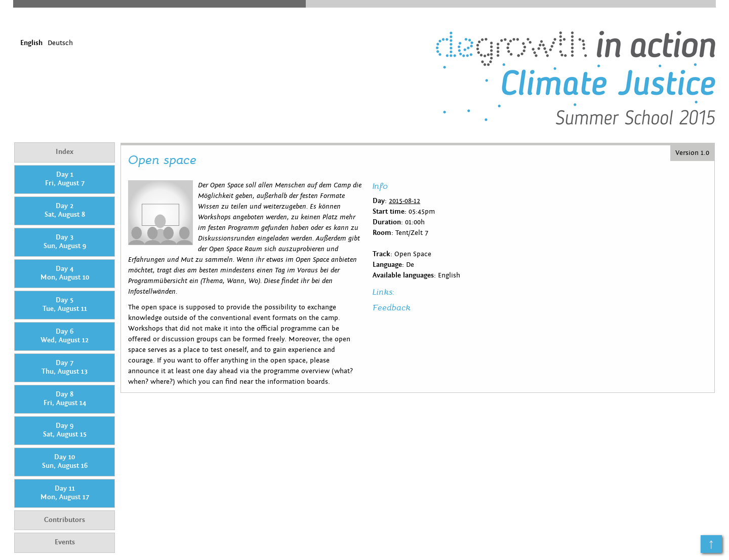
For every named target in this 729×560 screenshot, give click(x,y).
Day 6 (65, 336)
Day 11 (65, 493)
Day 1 (65, 179)
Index (65, 152)
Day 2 (65, 211)
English (31, 43)
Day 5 (65, 305)
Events (65, 542)
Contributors (65, 520)
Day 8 (65, 399)
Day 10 (65, 462)
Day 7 (65, 368)
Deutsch (60, 43)
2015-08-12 (404, 201)
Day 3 (65, 242)
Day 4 (65, 273)
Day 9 (65, 430)
